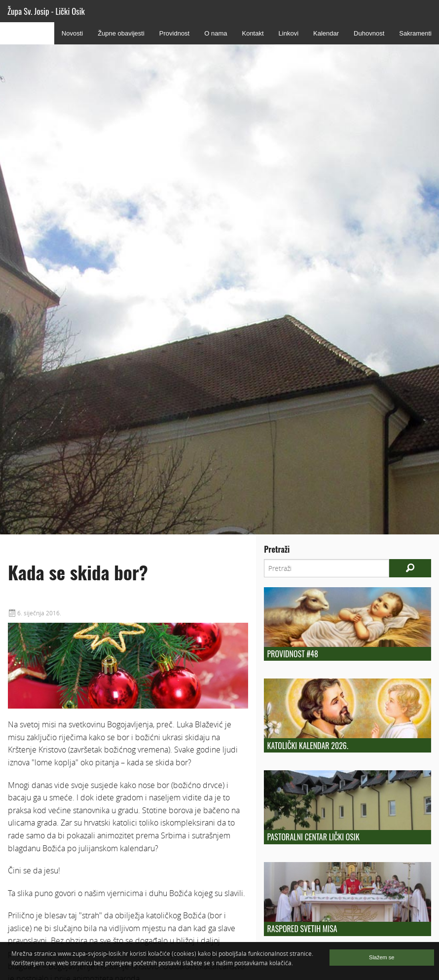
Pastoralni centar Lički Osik (313, 837)
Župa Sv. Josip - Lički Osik (46, 11)
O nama (216, 33)
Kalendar (326, 33)
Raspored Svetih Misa (302, 929)
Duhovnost (369, 33)
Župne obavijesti (121, 33)
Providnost (174, 33)
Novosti (72, 33)
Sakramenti (415, 33)
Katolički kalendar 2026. (308, 746)
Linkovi (289, 33)
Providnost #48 (293, 654)
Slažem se (382, 957)
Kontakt (253, 33)
